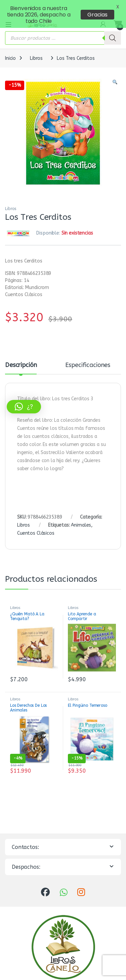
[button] (115, 74)
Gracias (97, 15)
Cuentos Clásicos (36, 525)
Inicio (10, 50)
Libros (36, 50)
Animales (81, 517)
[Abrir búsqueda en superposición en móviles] (63, 30)
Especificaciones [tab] (88, 357)
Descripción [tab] (21, 357)
